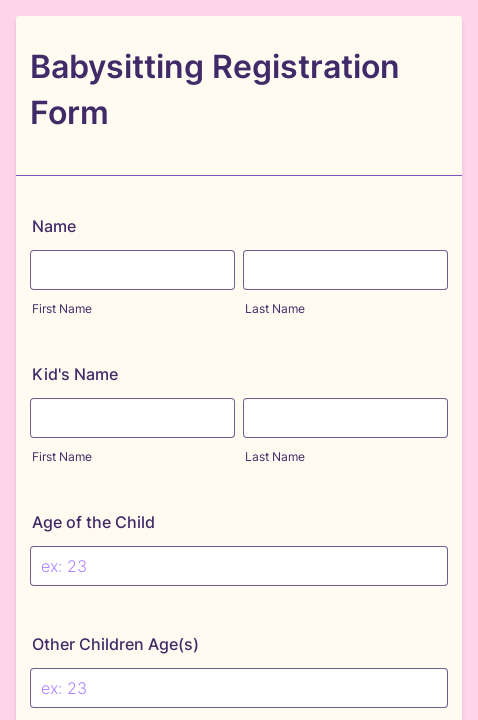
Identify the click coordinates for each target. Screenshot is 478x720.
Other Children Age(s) (115, 644)
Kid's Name (75, 374)
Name (54, 226)
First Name (62, 308)
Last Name (275, 308)
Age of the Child (93, 522)
